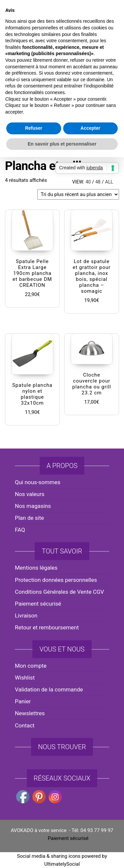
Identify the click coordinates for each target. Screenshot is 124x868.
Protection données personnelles (56, 580)
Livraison (26, 616)
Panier (23, 701)
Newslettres (30, 713)
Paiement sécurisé (38, 604)
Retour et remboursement (47, 627)
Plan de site (29, 518)
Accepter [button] (90, 484)
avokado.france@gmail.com (64, 14)
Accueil (13, 146)
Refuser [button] (34, 484)
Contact (25, 725)
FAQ (20, 530)
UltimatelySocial (62, 864)
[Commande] (78, 194)
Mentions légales (36, 568)
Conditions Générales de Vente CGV (59, 592)
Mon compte (31, 666)
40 (88, 182)
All (109, 182)
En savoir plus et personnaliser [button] (62, 499)
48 (98, 182)
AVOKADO (62, 61)
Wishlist (25, 678)
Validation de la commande (49, 689)
